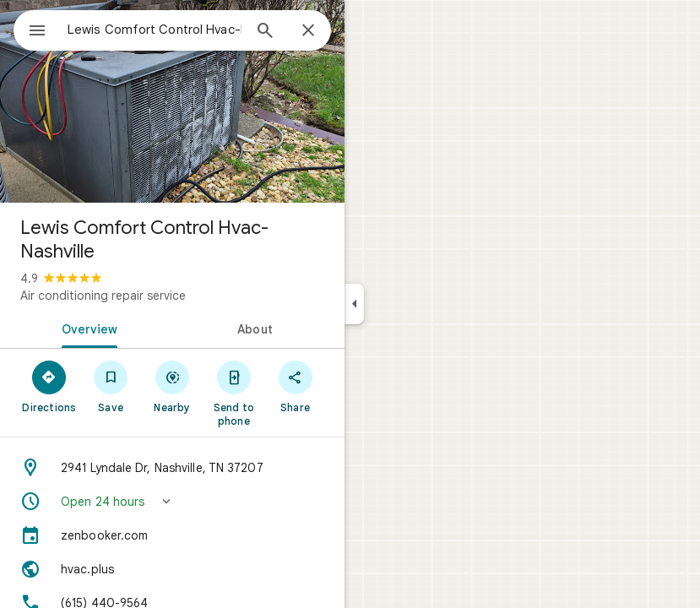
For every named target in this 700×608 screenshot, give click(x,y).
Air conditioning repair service (103, 296)
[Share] (295, 386)
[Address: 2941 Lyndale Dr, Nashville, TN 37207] (172, 468)
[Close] (308, 31)
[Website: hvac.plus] (172, 569)
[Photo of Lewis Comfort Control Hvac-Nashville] (172, 101)
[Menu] (37, 32)
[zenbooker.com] (172, 535)
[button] (172, 502)
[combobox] (155, 30)
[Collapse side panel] (354, 304)
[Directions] (49, 386)
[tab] (86, 328)
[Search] (265, 32)
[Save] (111, 386)
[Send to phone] (233, 393)
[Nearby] (173, 386)
